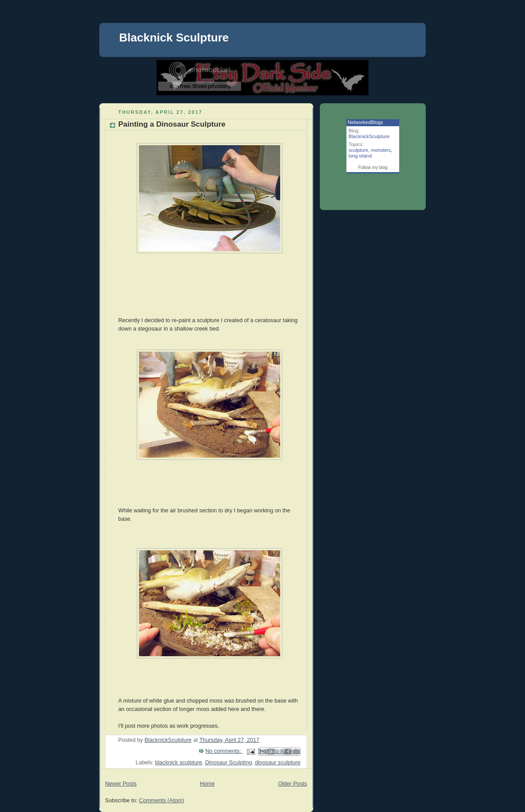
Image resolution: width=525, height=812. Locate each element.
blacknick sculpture (179, 763)
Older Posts (292, 784)
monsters (381, 150)
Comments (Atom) (161, 801)
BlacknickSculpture (369, 136)
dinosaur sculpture (278, 763)
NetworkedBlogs (365, 122)
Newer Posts (121, 784)
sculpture (358, 150)
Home (207, 784)
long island (360, 156)
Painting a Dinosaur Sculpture (172, 124)
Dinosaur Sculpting (229, 763)
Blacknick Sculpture (174, 38)
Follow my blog (373, 167)
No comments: (224, 751)
